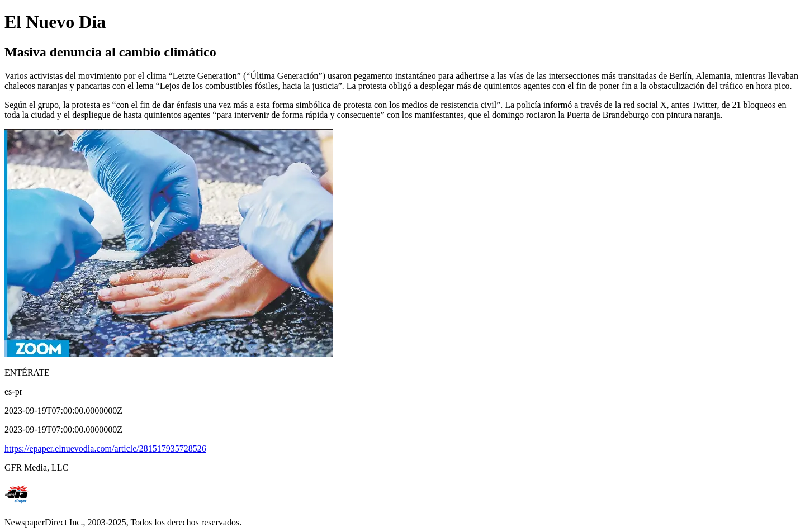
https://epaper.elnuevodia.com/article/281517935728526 (105, 448)
